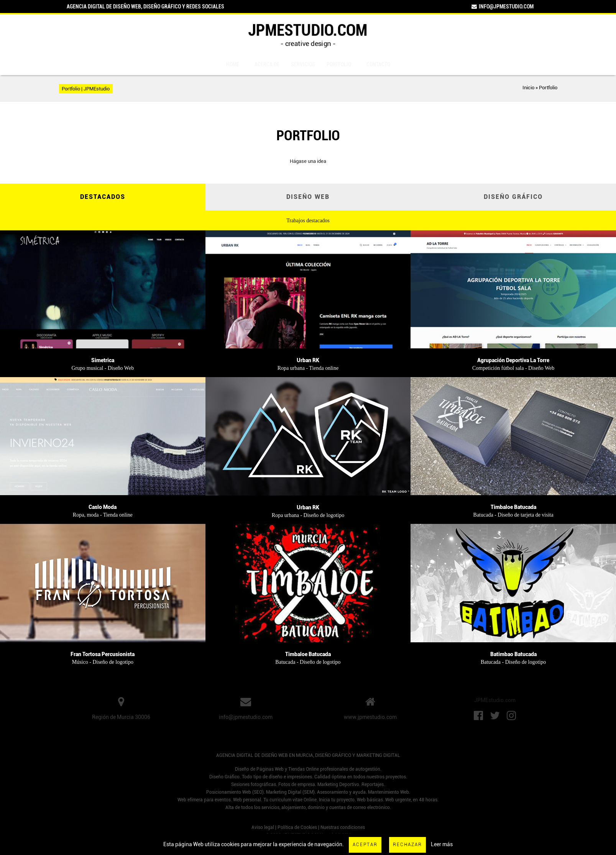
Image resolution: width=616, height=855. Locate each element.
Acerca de (267, 64)
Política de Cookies (297, 827)
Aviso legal (263, 827)
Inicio (528, 88)
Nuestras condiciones (343, 827)
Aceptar (365, 845)
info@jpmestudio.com (502, 7)
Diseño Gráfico (513, 197)
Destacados (103, 197)
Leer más (442, 844)
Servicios (303, 64)
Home (233, 64)
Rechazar (407, 845)
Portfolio (339, 64)
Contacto (378, 64)
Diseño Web (308, 197)
